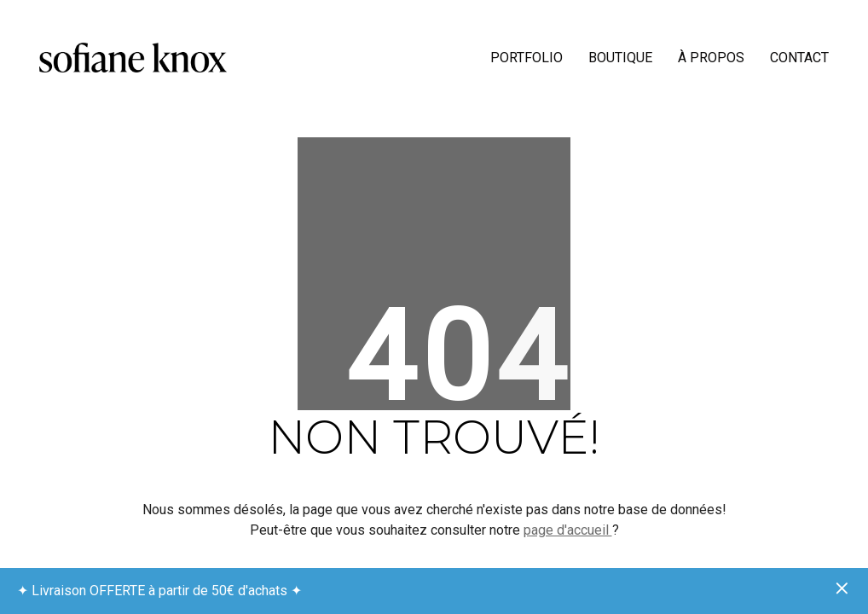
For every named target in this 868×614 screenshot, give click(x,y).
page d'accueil (568, 530)
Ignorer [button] (842, 589)
